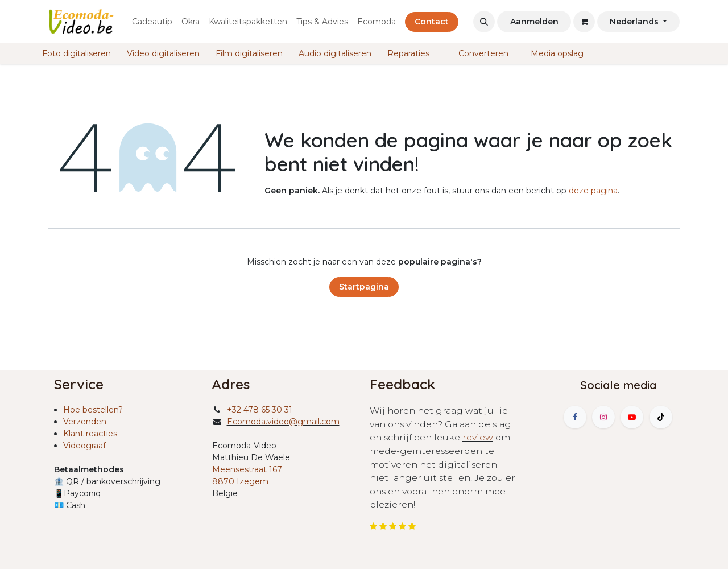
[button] (484, 22)
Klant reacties (90, 434)
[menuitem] (152, 22)
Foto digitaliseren (75, 53)
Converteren (482, 53)
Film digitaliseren (248, 53)
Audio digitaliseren (335, 53)
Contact (432, 22)
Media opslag (556, 53)
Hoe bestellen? (93, 410)
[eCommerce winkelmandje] (584, 22)
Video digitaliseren (162, 53)
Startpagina (364, 287)
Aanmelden (534, 22)
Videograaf (84, 446)
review (478, 437)
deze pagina (593, 191)
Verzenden (85, 422)
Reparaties (408, 53)
